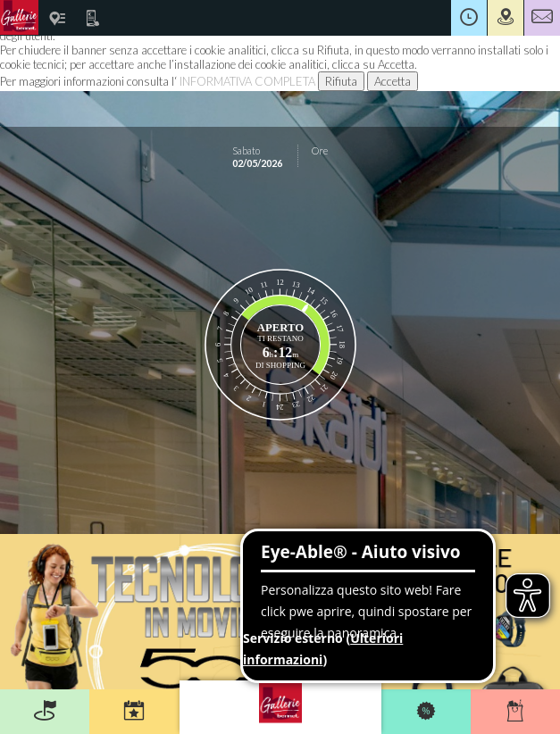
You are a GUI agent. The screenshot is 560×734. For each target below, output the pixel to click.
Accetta (393, 81)
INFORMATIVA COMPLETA (247, 81)
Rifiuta (341, 81)
